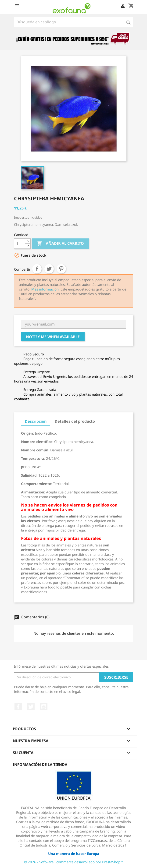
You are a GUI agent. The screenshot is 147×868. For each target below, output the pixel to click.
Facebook (18, 707)
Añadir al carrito (60, 244)
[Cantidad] (20, 244)
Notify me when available (53, 337)
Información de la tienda (40, 765)
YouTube (44, 707)
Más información (45, 289)
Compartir (37, 269)
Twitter (31, 707)
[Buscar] (74, 22)
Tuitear (49, 269)
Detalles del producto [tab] (75, 421)
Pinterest (61, 269)
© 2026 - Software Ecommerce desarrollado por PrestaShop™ (74, 862)
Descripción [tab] (36, 421)
